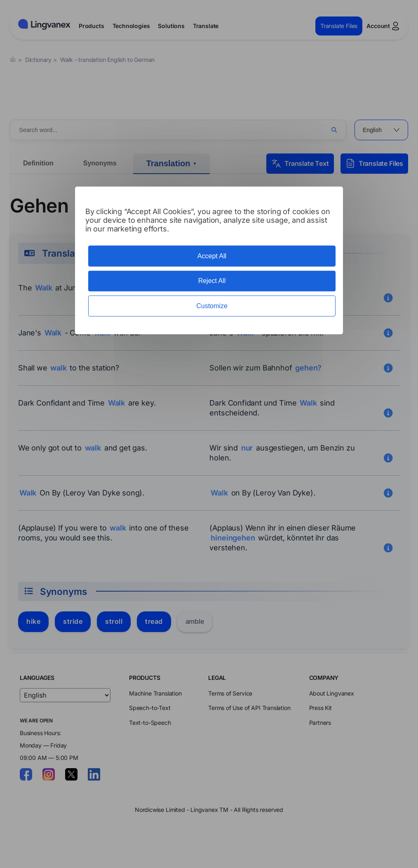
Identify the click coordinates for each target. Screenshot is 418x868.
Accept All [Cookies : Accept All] (212, 256)
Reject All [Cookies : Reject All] (212, 281)
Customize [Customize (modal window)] (212, 306)
